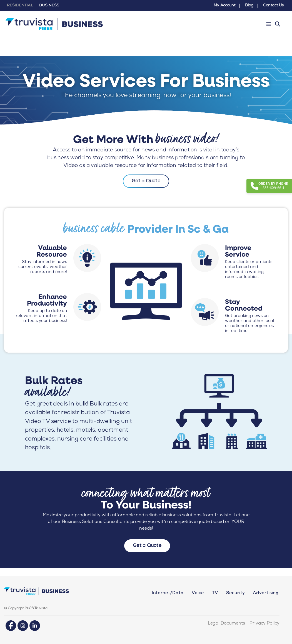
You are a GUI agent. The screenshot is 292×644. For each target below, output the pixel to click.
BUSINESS (49, 6)
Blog (249, 6)
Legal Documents (226, 624)
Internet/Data (168, 593)
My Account (224, 6)
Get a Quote (146, 181)
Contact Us (273, 6)
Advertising (266, 593)
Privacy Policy (264, 624)
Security (235, 593)
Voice (198, 593)
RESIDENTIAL (20, 6)
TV (215, 593)
